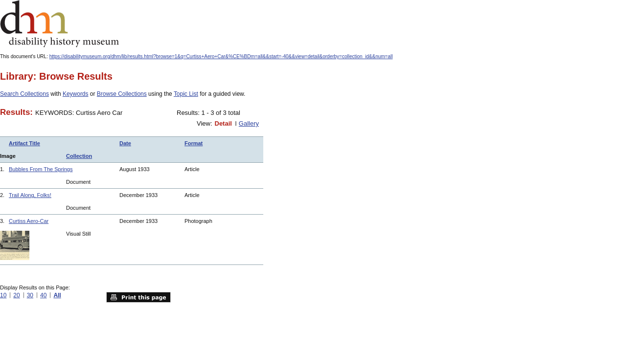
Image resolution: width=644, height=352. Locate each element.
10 (3, 295)
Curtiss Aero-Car (29, 221)
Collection (79, 156)
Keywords (76, 94)
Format (194, 143)
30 (30, 295)
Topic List (186, 94)
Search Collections (24, 94)
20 (16, 295)
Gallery (249, 123)
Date (125, 143)
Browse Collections (122, 94)
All (57, 295)
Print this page (138, 297)
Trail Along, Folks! (30, 195)
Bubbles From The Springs (41, 169)
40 (43, 295)
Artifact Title (24, 143)
